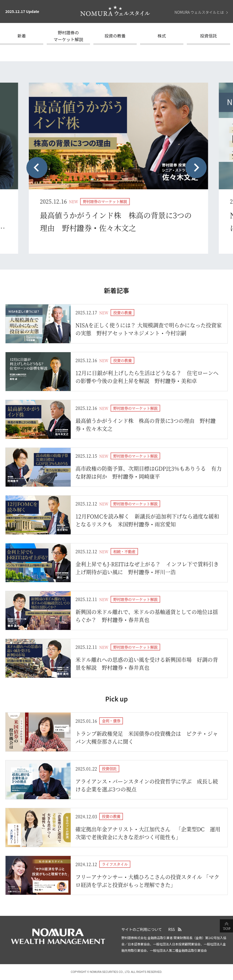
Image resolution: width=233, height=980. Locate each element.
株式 (162, 36)
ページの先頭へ (226, 926)
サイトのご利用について (142, 929)
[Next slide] (196, 168)
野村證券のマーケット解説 (68, 36)
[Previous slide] (37, 168)
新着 (22, 36)
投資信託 (208, 36)
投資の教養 (115, 36)
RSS (172, 929)
